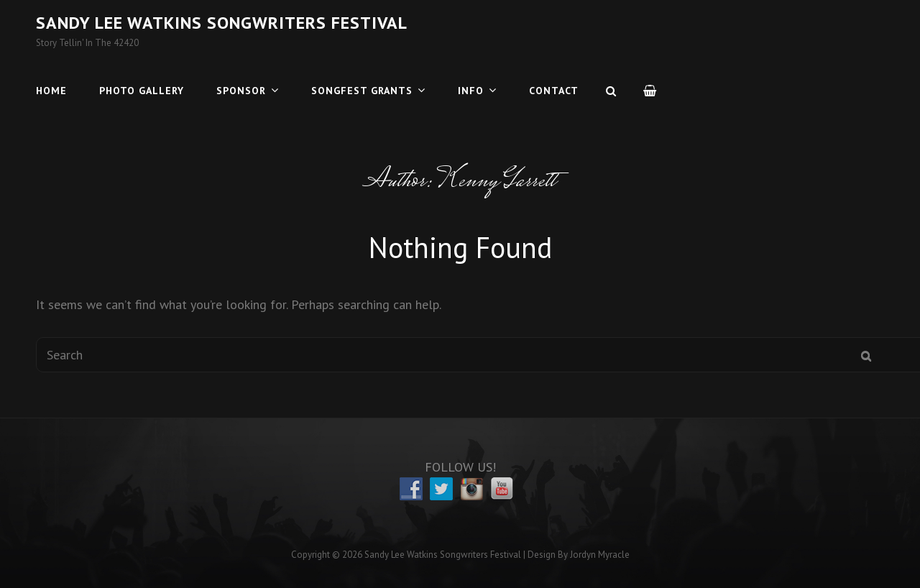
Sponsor (241, 91)
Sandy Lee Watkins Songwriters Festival (222, 23)
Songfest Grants (362, 91)
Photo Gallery (142, 91)
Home (51, 91)
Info (471, 91)
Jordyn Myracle (600, 555)
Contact (554, 91)
